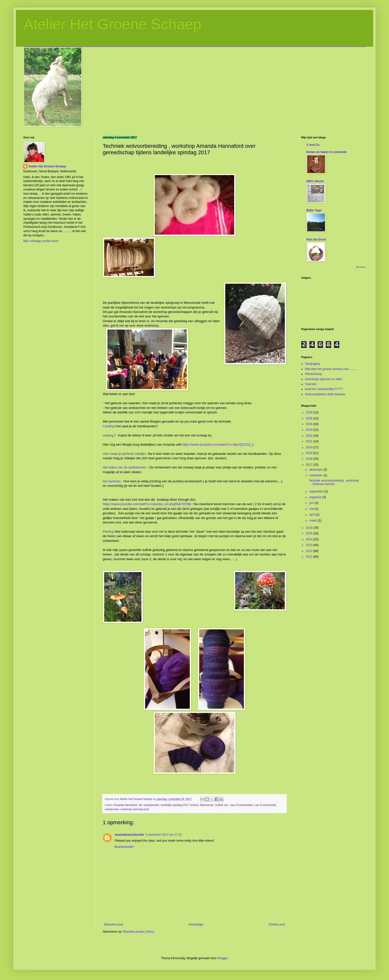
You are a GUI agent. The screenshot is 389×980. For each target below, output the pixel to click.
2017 (310, 465)
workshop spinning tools (135, 809)
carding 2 (109, 435)
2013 (310, 545)
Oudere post (277, 924)
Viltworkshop (313, 374)
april (313, 515)
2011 (310, 557)
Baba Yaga (314, 210)
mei (312, 509)
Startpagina (312, 364)
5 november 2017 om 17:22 (164, 835)
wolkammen (112, 809)
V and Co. (313, 145)
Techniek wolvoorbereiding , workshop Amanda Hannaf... (334, 482)
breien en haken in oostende (326, 152)
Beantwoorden (124, 847)
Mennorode (207, 805)
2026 (310, 412)
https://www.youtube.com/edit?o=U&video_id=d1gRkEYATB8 (147, 504)
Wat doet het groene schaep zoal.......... (331, 369)
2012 (310, 551)
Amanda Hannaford (126, 805)
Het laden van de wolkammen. (125, 467)
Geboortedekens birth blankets (325, 394)
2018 (310, 459)
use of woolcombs (265, 805)
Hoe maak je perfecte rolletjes (124, 454)
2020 (310, 447)
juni (312, 503)
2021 (310, 441)
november (316, 475)
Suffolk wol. (222, 805)
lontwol (194, 805)
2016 (310, 528)
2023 (310, 430)
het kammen (112, 481)
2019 (310, 453)
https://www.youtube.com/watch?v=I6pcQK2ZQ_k (218, 444)
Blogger (222, 958)
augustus (316, 497)
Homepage (196, 924)
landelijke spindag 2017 (175, 805)
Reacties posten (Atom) (139, 932)
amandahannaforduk (129, 835)
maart (314, 521)
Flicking (108, 532)
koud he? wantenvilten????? (324, 389)
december (316, 470)
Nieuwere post (113, 924)
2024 (310, 424)
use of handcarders (242, 805)
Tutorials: (311, 384)
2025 (310, 418)
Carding (108, 426)
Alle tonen (361, 267)
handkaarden (151, 805)
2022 (310, 436)
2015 (310, 533)
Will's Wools (315, 181)
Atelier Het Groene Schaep (112, 24)
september (317, 491)
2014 (310, 539)
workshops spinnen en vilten (324, 379)
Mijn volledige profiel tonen (41, 241)
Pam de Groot (316, 240)
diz (140, 805)
